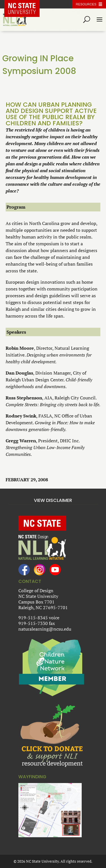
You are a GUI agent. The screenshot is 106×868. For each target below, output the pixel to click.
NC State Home (26, 4)
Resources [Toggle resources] (86, 4)
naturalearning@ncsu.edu (45, 629)
